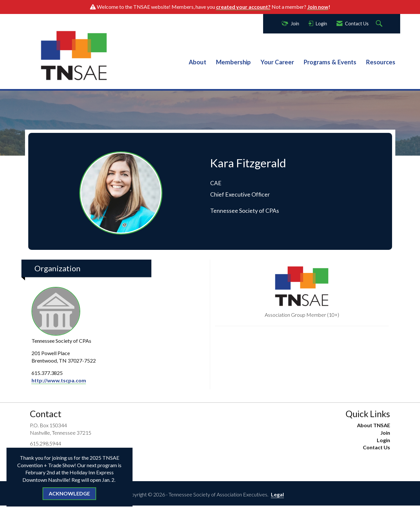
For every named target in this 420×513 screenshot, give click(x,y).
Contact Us (376, 447)
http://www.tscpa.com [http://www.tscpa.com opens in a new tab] (59, 380)
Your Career (277, 62)
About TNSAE (374, 425)
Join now (318, 7)
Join (385, 433)
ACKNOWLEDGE (69, 493)
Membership (233, 62)
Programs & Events (330, 62)
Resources (381, 62)
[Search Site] (380, 24)
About (197, 62)
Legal (277, 494)
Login (383, 440)
